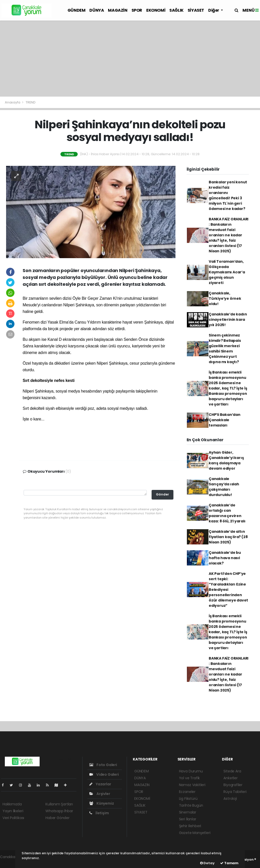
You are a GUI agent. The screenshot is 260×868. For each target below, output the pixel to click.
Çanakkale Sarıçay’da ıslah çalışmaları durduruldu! (224, 487)
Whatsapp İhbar (59, 811)
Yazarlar (100, 784)
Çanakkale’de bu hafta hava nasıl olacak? (225, 558)
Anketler (230, 778)
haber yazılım (12, 862)
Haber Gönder (58, 818)
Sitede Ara (232, 771)
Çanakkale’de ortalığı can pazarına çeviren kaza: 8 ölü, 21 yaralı (227, 513)
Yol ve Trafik (190, 778)
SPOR (137, 10)
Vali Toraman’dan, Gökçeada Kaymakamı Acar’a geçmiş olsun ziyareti (227, 272)
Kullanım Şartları (59, 804)
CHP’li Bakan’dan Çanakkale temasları (225, 420)
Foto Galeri (103, 765)
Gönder (162, 494)
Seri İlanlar (188, 819)
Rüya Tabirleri (235, 792)
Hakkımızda (12, 804)
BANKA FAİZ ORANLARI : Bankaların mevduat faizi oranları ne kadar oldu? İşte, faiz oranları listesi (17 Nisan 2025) (229, 235)
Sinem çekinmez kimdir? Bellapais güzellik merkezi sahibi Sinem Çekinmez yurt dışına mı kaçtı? (225, 349)
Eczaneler (187, 792)
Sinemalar (188, 812)
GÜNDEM (77, 10)
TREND (31, 102)
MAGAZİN (118, 10)
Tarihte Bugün (191, 805)
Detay (207, 863)
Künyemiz (102, 803)
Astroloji (230, 799)
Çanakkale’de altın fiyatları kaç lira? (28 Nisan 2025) (228, 537)
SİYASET (196, 10)
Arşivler (100, 794)
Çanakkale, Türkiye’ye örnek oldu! (225, 298)
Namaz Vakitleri (192, 785)
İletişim (99, 813)
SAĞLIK (176, 10)
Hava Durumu (191, 771)
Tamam (229, 863)
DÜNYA (97, 10)
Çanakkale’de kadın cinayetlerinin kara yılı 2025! (228, 320)
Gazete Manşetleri (195, 833)
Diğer (214, 10)
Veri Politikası (13, 818)
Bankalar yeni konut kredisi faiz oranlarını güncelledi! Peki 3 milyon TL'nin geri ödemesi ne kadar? (228, 195)
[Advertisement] (130, 59)
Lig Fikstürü (188, 799)
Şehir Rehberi (190, 826)
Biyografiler (233, 785)
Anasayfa (13, 102)
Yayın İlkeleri (13, 811)
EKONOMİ (156, 10)
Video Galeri (104, 774)
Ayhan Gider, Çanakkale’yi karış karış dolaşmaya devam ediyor (226, 460)
